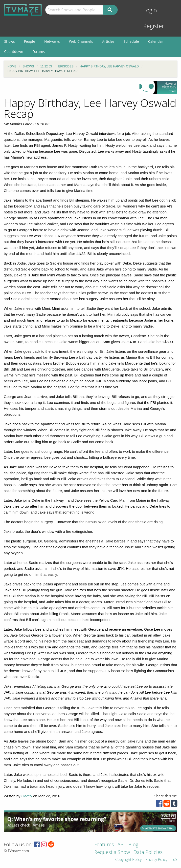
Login (150, 10)
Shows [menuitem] (10, 41)
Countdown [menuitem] (14, 52)
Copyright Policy (128, 860)
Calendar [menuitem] (156, 41)
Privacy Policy (156, 860)
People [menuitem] (30, 41)
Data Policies (148, 853)
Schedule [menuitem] (131, 41)
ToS (174, 860)
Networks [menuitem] (52, 41)
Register (154, 26)
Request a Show (112, 853)
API (121, 845)
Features (104, 845)
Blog (133, 845)
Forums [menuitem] (39, 52)
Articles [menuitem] (108, 41)
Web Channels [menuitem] (81, 41)
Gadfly (27, 796)
